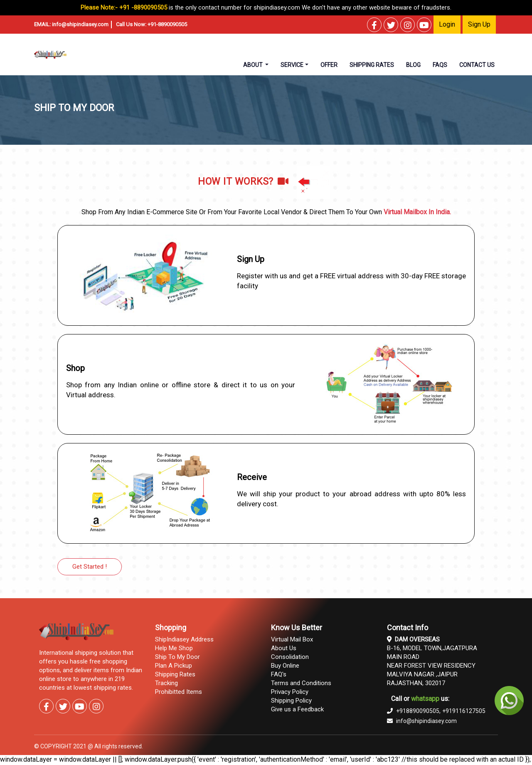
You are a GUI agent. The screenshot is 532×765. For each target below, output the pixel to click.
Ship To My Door (177, 657)
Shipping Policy (291, 701)
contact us (477, 65)
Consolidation (290, 657)
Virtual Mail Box (292, 639)
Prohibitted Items (179, 692)
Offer (329, 65)
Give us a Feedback (297, 709)
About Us (284, 648)
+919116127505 (464, 711)
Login (447, 24)
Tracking (166, 683)
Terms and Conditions (301, 683)
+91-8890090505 (167, 24)
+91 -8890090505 (143, 7)
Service (292, 65)
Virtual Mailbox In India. (417, 212)
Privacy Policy (290, 692)
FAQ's (279, 674)
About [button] (254, 65)
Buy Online (285, 666)
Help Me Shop (174, 648)
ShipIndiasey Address (184, 639)
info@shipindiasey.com (80, 24)
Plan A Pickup (174, 666)
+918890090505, (414, 711)
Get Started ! (90, 567)
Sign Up (479, 24)
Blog (413, 65)
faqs (440, 65)
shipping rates (372, 65)
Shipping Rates (175, 674)
